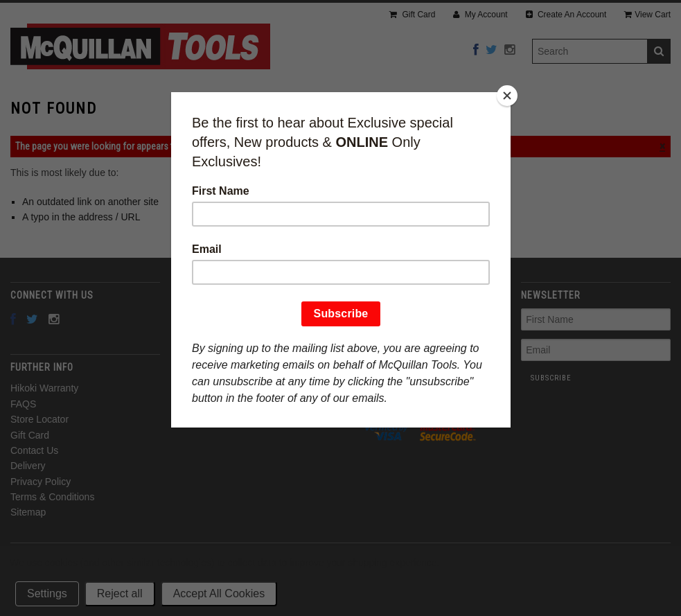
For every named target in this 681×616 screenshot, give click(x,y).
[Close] (507, 96)
